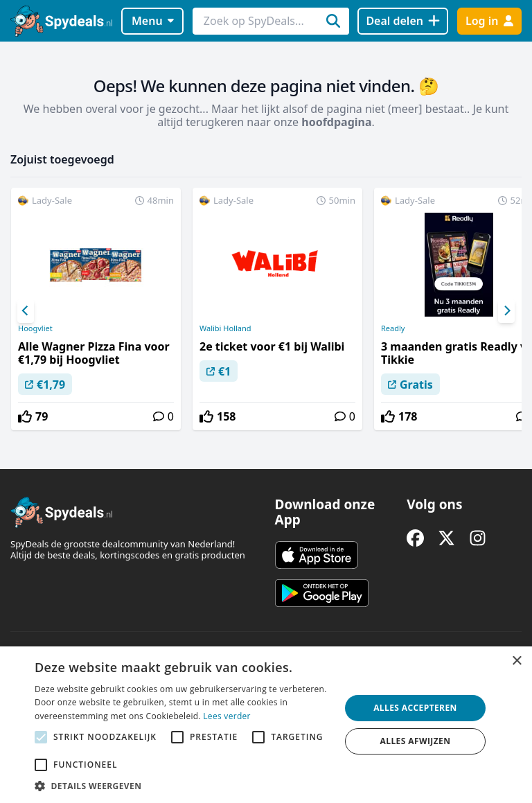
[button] (183, 786)
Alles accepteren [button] (415, 708)
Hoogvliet (35, 328)
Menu (153, 21)
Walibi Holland (225, 328)
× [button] (516, 661)
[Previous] (26, 311)
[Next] (506, 311)
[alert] (266, 725)
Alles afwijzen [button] (416, 741)
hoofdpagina (336, 122)
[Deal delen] (403, 21)
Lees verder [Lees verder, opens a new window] (227, 716)
